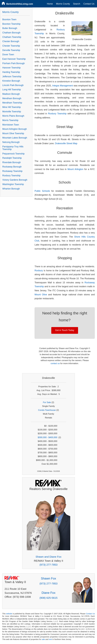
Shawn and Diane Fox (49, 557)
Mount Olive (41, 295)
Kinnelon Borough (11, 81)
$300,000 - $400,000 (47, 437)
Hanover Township (11, 68)
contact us (55, 363)
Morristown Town (11, 125)
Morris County (63, 4)
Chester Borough (11, 41)
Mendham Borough (12, 98)
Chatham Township (12, 37)
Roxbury (39, 271)
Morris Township (10, 120)
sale (43, 639)
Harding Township (11, 72)
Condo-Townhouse (47, 410)
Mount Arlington (75, 169)
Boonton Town (9, 19)
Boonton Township (11, 24)
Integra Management (63, 86)
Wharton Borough (11, 189)
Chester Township (11, 46)
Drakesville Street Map (66, 143)
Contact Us (89, 4)
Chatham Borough (11, 33)
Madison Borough (11, 94)
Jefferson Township (12, 77)
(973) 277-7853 (48, 565)
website (9, 614)
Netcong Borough (11, 142)
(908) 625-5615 (48, 598)
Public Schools (42, 191)
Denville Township (11, 50)
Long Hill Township (12, 90)
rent (50, 639)
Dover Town (8, 55)
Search (77, 4)
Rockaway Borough (12, 167)
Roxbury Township (57, 114)
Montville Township (12, 112)
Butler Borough (10, 28)
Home (50, 4)
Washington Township (13, 184)
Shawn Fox (48, 578)
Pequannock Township (14, 154)
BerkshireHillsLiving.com (20, 4)
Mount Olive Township (13, 133)
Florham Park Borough (14, 63)
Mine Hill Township (12, 107)
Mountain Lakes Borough (15, 138)
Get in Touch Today (65, 330)
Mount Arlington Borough (15, 129)
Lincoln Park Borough (13, 85)
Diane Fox (48, 593)
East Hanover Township (14, 59)
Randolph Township (12, 158)
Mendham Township (12, 103)
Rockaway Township (12, 171)
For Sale (47, 402)
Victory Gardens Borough (15, 180)
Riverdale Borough (12, 162)
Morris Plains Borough (13, 116)
